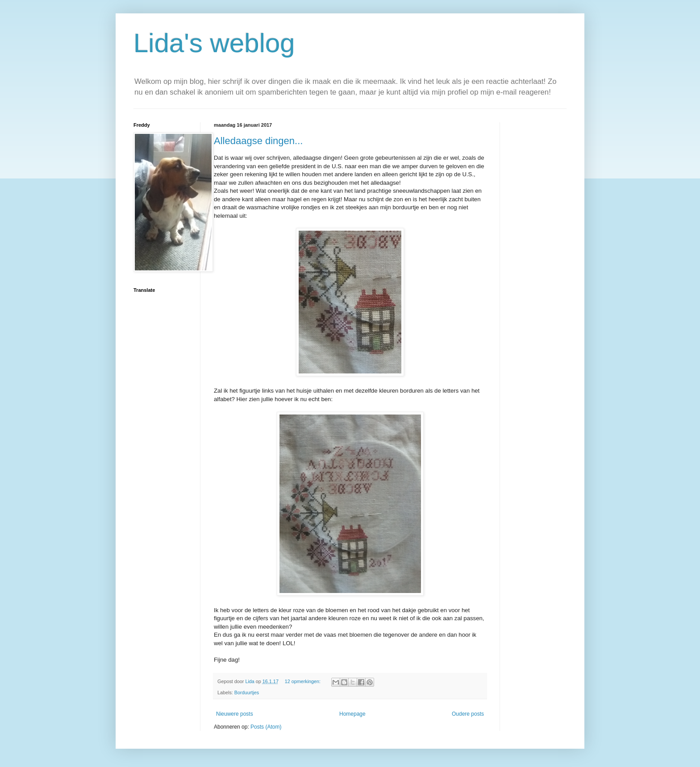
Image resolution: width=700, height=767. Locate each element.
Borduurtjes (247, 692)
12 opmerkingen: (303, 681)
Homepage (352, 714)
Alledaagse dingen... (258, 141)
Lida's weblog (214, 43)
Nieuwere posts (235, 714)
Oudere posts (468, 714)
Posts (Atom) (266, 727)
